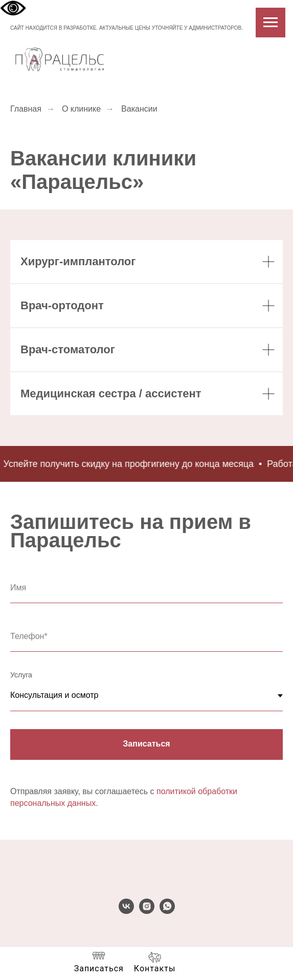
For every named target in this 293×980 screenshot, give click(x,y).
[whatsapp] (167, 911)
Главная (26, 109)
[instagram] (147, 911)
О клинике (81, 109)
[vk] (126, 911)
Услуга (21, 675)
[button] (99, 963)
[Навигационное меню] (271, 23)
